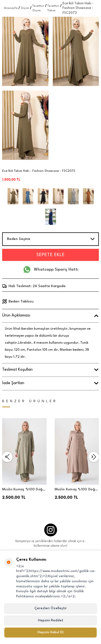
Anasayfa (11, 8)
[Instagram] (51, 530)
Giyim (25, 8)
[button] (7, 457)
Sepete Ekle (50, 255)
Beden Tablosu (18, 301)
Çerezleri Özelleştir (51, 608)
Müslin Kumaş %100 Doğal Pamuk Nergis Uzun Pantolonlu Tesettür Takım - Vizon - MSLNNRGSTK (76, 490)
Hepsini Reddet (51, 620)
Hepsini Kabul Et (51, 632)
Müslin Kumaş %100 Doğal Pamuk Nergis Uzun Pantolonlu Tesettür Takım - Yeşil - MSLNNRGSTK (24, 490)
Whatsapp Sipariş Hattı (50, 270)
